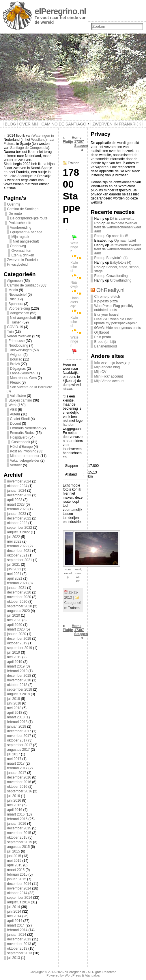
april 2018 (15, 713)
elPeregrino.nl (60, 11)
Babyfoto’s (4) (117, 258)
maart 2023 (16, 504)
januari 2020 (17, 634)
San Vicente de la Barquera (31, 387)
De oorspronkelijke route (29, 218)
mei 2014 (14, 916)
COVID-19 (15, 327)
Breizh (15, 364)
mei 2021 (14, 574)
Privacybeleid (17, 265)
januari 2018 (17, 726)
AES (14, 410)
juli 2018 (14, 699)
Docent (16, 424)
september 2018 (20, 689)
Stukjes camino (20, 400)
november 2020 (19, 597)
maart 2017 (16, 763)
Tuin (11, 332)
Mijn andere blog (107, 367)
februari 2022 (17, 546)
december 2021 (19, 551)
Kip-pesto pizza (106, 301)
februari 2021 (17, 583)
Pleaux (15, 382)
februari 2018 (17, 722)
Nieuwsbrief (18, 295)
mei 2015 (14, 861)
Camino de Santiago (23, 209)
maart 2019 (16, 666)
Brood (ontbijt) (105, 342)
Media (13, 290)
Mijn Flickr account (108, 376)
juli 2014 (14, 907)
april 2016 (15, 810)
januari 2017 (17, 773)
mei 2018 (14, 708)
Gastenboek (21, 442)
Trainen (16, 322)
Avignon (16, 355)
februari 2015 (17, 874)
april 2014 (15, 921)
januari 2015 (17, 879)
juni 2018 (14, 703)
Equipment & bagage (26, 232)
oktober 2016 (17, 787)
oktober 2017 (17, 740)
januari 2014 (17, 935)
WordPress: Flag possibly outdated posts (114, 308)
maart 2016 (16, 814)
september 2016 (20, 791)
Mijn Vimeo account (109, 381)
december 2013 (19, 939)
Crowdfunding (117, 276)
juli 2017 (14, 754)
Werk (13, 405)
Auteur (15, 414)
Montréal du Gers (24, 378)
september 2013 (20, 953)
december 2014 (19, 884)
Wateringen (41, 136)
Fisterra (10, 144)
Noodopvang (18, 345)
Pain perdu (102, 337)
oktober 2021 (17, 555)
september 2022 (20, 528)
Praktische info (20, 223)
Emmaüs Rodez (22, 433)
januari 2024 (17, 491)
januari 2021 (17, 588)
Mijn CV (100, 372)
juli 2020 (14, 615)
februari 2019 (17, 671)
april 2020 (15, 625)
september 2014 (20, 898)
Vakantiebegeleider (25, 461)
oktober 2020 (17, 602)
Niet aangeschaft (26, 241)
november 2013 (19, 944)
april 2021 (15, 578)
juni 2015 (14, 856)
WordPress (73, 975)
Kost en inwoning (23, 451)
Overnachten (21, 251)
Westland (38, 140)
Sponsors (16, 304)
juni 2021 (14, 569)
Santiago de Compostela (29, 148)
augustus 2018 (19, 694)
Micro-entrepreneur (25, 456)
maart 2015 (16, 870)
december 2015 (19, 828)
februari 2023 (17, 509)
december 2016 (19, 777)
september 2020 (20, 606)
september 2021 (20, 560)
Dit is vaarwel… (122, 219)
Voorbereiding (21, 228)
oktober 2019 (17, 643)
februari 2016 (17, 819)
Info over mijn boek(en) (112, 363)
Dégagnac (18, 369)
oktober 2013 (17, 948)
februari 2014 (17, 930)
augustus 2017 (19, 750)
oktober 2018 (17, 685)
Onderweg (18, 246)
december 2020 (19, 592)
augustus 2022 (19, 532)
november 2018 (19, 680)
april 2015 (15, 865)
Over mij (14, 204)
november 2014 (19, 888)
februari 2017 (17, 768)
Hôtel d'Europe (21, 447)
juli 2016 (14, 796)
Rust (12, 299)
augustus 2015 (19, 847)
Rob (97, 223)
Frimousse (17, 341)
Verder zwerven (19, 336)
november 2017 (19, 736)
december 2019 (19, 639)
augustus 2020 (19, 611)
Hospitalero (19, 437)
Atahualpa (92, 975)
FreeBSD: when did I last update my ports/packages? (115, 321)
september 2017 (20, 745)
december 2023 (19, 495)
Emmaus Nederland (25, 428)
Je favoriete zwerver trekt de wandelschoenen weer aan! (118, 227)
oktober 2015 (17, 837)
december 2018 (19, 676)
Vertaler (16, 465)
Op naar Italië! (117, 236)
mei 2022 (14, 541)
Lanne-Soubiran (22, 373)
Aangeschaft (20, 313)
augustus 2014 (19, 902)
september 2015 (20, 842)
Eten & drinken (23, 255)
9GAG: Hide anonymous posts (117, 328)
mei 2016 (14, 805)
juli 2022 (14, 537)
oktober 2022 (17, 523)
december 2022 (19, 518)
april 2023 (15, 500)
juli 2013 (14, 958)
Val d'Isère (18, 396)
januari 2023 (17, 514)
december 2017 (19, 731)
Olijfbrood (101, 332)
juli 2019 (14, 652)
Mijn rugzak (20, 237)
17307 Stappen (81, 144)
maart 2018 (16, 717)
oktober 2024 (17, 486)
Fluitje (68, 142)
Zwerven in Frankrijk (23, 260)
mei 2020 (14, 620)
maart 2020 (16, 629)
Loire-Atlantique (20, 176)
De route (15, 214)
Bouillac (16, 359)
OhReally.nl (111, 290)
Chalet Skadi (20, 419)
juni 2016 (14, 800)
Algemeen (15, 281)
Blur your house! (107, 315)
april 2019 (15, 662)
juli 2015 (14, 851)
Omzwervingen (20, 350)
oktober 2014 (17, 893)
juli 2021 (14, 565)
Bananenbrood (105, 346)
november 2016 (19, 782)
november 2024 (19, 481)
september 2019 (20, 648)
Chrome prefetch (107, 297)
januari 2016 (17, 824)
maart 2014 (16, 925)
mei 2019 (14, 657)
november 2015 (19, 833)
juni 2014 (14, 911)
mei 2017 (14, 759)
